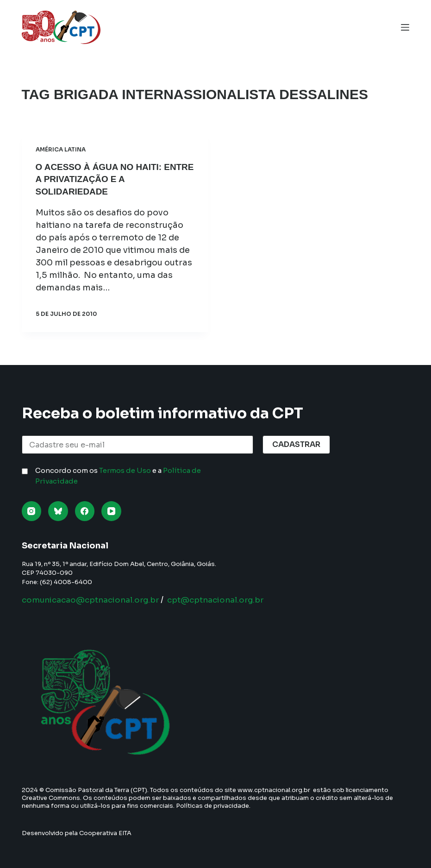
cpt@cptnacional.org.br (229, 600)
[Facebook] (85, 511)
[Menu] (405, 27)
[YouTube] (111, 511)
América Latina (61, 149)
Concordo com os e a (118, 476)
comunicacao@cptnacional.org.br (95, 600)
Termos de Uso (125, 470)
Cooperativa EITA (105, 833)
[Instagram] (32, 511)
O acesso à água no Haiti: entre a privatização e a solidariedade (103, 179)
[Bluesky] (58, 511)
